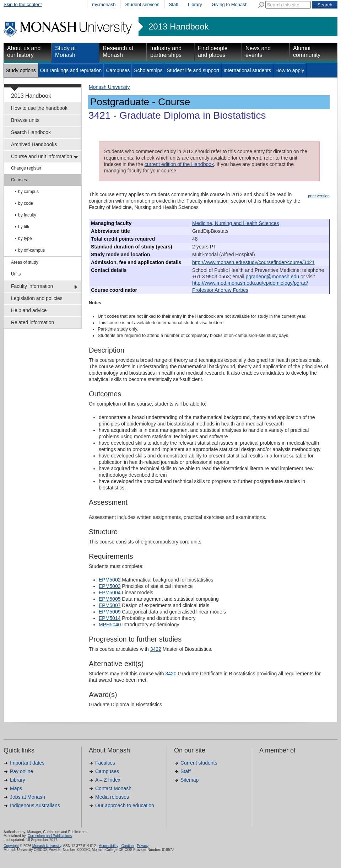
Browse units (25, 120)
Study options (21, 70)
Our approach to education (125, 805)
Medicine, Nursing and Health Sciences (236, 223)
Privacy (143, 846)
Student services (142, 4)
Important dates (27, 763)
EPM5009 (110, 612)
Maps (16, 788)
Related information (33, 322)
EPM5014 (110, 618)
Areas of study (25, 262)
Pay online (21, 771)
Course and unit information (42, 156)
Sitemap (190, 780)
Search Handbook (31, 132)
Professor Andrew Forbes (220, 290)
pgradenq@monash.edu (272, 277)
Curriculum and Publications (50, 836)
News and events (258, 52)
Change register (26, 168)
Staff (174, 4)
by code (26, 203)
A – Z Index (108, 780)
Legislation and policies (37, 298)
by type (25, 239)
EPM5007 (110, 605)
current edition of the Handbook (179, 164)
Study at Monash (66, 52)
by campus (28, 192)
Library (195, 4)
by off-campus (31, 250)
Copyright (11, 846)
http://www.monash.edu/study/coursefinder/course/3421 (253, 262)
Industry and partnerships (166, 52)
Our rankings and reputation (71, 70)
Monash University (109, 87)
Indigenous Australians (35, 805)
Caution (128, 846)
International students (247, 70)
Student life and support (193, 70)
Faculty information (32, 286)
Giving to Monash (230, 4)
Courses (19, 180)
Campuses (118, 70)
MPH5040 (110, 625)
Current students (199, 763)
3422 (156, 649)
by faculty (27, 215)
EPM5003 (110, 586)
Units (16, 274)
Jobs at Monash (28, 797)
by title (24, 227)
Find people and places (213, 52)
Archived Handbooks (34, 144)
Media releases (112, 797)
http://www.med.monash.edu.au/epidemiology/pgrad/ (250, 283)
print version (319, 196)
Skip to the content (23, 4)
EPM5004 (110, 593)
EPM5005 (110, 599)
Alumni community (307, 52)
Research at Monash (118, 52)
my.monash (104, 4)
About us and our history (24, 52)
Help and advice (29, 310)
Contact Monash (113, 788)
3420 (171, 674)
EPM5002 (110, 580)
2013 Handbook (178, 27)
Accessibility (108, 846)
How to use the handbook (39, 108)
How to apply (290, 70)
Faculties (105, 763)
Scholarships (148, 70)
